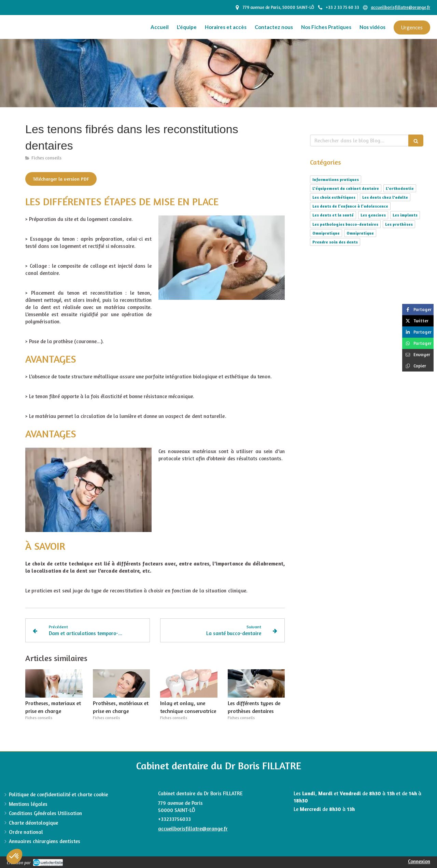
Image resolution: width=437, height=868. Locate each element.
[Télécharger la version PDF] (61, 179)
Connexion (419, 861)
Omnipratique (326, 233)
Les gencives (373, 215)
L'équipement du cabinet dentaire (346, 188)
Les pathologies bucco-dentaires (345, 224)
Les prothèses (399, 224)
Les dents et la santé (333, 215)
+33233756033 (174, 819)
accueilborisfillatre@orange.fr (193, 829)
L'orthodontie (400, 188)
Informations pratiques (336, 179)
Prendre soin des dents (335, 242)
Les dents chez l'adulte (385, 197)
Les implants (405, 215)
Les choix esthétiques (334, 197)
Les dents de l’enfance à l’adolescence (350, 206)
